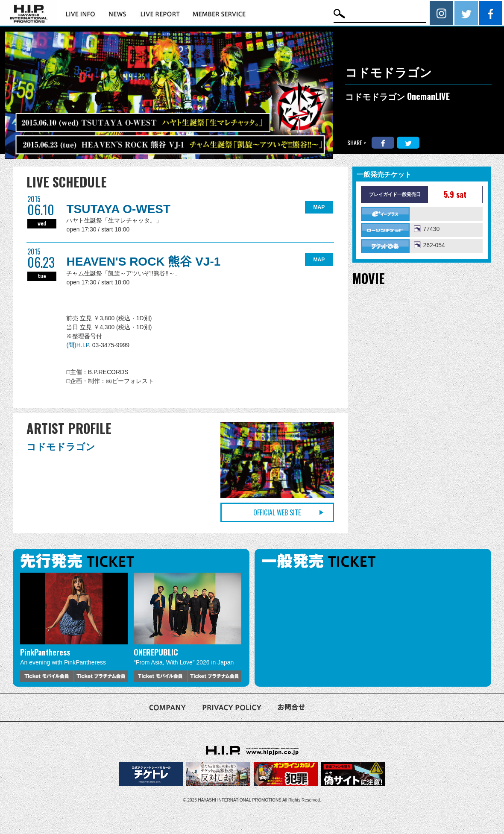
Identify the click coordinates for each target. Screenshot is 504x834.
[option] (74, 627)
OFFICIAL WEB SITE (277, 512)
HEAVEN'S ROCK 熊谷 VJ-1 (143, 262)
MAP (319, 207)
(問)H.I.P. (79, 345)
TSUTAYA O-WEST (118, 209)
